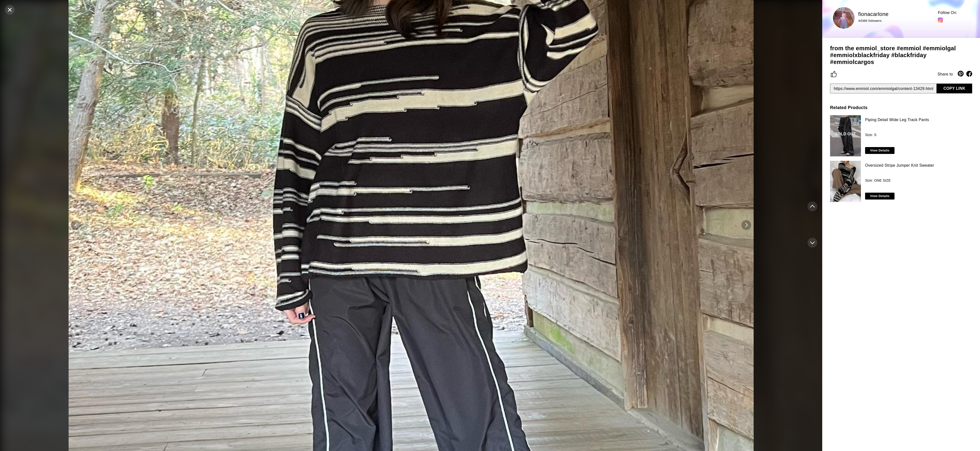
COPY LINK (955, 88)
